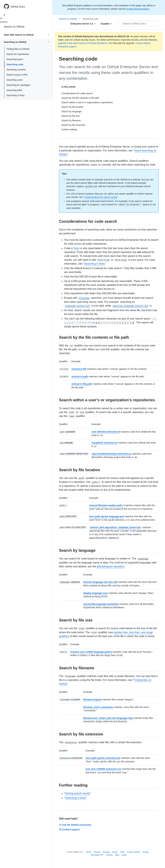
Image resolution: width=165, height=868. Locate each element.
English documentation (138, 9)
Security (106, 852)
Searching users (15, 80)
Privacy (97, 852)
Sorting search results (78, 793)
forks (77, 248)
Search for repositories (18, 54)
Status (115, 852)
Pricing (146, 852)
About (124, 855)
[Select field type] (83, 24)
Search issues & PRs (17, 75)
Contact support (69, 830)
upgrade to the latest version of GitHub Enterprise (83, 43)
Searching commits (16, 70)
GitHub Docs (18, 7)
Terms (89, 852)
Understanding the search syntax (101, 197)
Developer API (97, 855)
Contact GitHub (133, 852)
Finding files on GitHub (18, 49)
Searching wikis (14, 90)
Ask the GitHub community (75, 825)
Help (122, 852)
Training (109, 855)
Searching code (15, 64)
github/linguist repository (111, 566)
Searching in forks (15, 95)
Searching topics (15, 59)
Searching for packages (18, 85)
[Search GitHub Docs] (138, 24)
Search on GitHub (14, 27)
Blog (117, 855)
